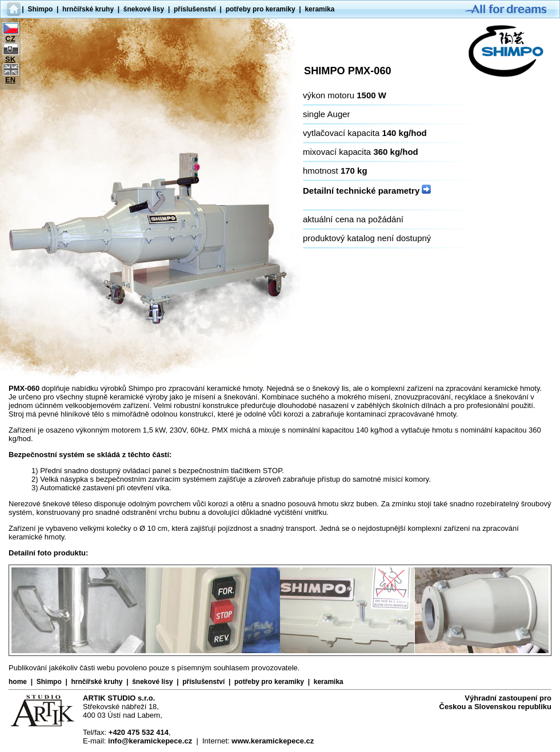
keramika (319, 9)
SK (10, 59)
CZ (10, 39)
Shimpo (40, 9)
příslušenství (195, 9)
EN (10, 80)
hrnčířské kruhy (88, 9)
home (18, 682)
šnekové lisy (144, 9)
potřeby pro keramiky (261, 9)
